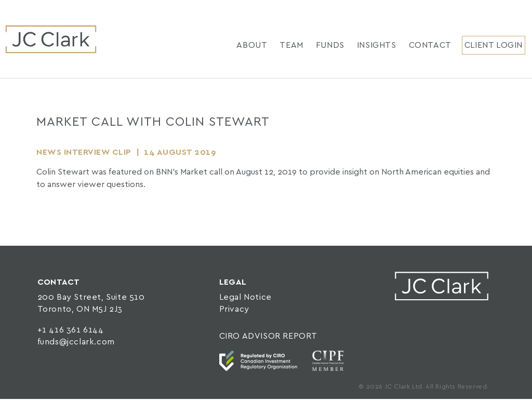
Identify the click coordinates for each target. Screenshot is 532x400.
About (252, 45)
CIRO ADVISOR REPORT (268, 336)
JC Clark (51, 39)
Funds (330, 45)
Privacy (234, 309)
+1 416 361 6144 (71, 330)
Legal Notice (245, 297)
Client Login (494, 45)
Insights (377, 45)
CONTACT (59, 282)
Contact (430, 45)
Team (291, 45)
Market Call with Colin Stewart (153, 122)
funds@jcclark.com (76, 342)
